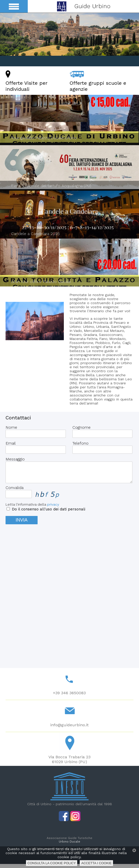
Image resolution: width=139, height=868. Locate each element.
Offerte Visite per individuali (26, 86)
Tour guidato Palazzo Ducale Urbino (44, 138)
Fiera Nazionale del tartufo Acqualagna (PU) (51, 186)
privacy (53, 508)
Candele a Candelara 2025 (35, 234)
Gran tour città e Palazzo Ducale (41, 282)
